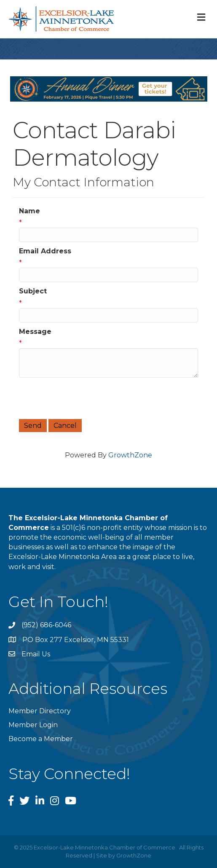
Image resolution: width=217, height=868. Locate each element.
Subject (33, 291)
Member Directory (40, 711)
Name (29, 211)
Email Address (45, 251)
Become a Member (41, 739)
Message (35, 332)
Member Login (33, 725)
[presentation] (83, 398)
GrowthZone (130, 455)
